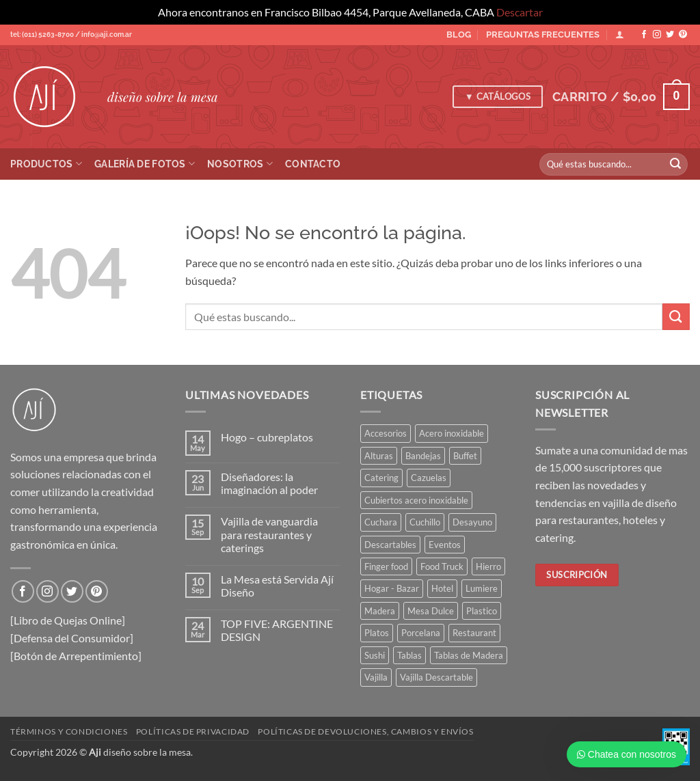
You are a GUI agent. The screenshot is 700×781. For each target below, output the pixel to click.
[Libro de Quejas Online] (68, 620)
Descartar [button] (520, 12)
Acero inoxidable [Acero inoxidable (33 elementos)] (452, 433)
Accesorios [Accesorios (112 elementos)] (386, 433)
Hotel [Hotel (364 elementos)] (442, 588)
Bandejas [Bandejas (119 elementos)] (423, 456)
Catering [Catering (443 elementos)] (381, 478)
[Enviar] (675, 164)
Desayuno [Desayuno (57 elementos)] (472, 522)
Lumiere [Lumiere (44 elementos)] (482, 588)
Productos (46, 164)
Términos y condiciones (69, 731)
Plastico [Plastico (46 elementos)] (482, 611)
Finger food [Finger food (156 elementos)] (386, 566)
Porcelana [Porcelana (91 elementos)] (421, 633)
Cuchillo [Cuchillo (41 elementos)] (425, 522)
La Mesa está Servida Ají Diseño (277, 586)
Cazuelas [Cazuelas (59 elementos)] (429, 478)
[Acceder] (620, 35)
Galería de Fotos (145, 164)
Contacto (313, 164)
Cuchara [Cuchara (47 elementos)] (381, 522)
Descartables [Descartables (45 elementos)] (390, 545)
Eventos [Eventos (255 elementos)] (445, 545)
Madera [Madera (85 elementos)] (380, 611)
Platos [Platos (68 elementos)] (377, 633)
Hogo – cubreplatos (267, 437)
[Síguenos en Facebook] (644, 35)
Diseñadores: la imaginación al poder (269, 483)
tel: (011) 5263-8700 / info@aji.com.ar (71, 35)
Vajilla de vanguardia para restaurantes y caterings (269, 534)
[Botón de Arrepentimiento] (76, 656)
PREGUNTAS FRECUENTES (543, 35)
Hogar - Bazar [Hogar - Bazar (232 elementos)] (392, 588)
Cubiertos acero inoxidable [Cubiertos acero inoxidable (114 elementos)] (416, 500)
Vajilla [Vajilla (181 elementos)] (376, 677)
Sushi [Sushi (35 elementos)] (375, 655)
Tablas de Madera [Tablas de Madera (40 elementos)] (469, 655)
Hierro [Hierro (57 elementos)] (488, 566)
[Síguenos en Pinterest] (683, 35)
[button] (621, 97)
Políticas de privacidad (193, 731)
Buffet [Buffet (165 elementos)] (465, 456)
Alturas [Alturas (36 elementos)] (379, 456)
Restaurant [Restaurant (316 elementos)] (474, 633)
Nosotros (240, 164)
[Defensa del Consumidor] (72, 638)
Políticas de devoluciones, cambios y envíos (365, 731)
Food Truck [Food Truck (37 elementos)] (442, 566)
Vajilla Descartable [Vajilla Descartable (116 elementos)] (436, 677)
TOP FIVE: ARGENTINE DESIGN (277, 630)
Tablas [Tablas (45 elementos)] (409, 655)
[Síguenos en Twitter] (670, 35)
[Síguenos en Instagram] (657, 35)
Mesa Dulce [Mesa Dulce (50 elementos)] (431, 611)
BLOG (459, 35)
